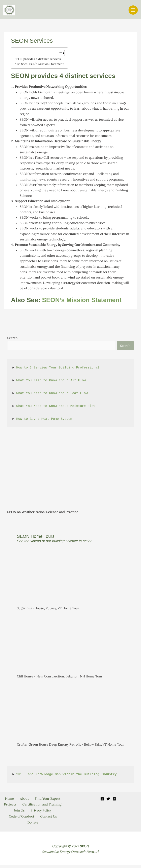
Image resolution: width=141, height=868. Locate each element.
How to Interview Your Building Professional (58, 368)
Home (24, 799)
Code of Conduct (21, 821)
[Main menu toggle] (133, 10)
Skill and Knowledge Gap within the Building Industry (66, 775)
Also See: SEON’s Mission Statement (39, 64)
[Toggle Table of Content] (59, 54)
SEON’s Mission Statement (83, 300)
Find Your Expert (23, 804)
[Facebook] (102, 799)
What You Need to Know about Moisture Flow (56, 407)
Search (12, 338)
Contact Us (49, 821)
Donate (33, 826)
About (41, 799)
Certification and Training (33, 810)
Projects (50, 804)
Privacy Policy (42, 815)
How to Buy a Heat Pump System (44, 419)
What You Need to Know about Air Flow (51, 381)
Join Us (18, 815)
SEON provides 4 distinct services (38, 59)
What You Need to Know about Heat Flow (52, 394)
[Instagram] (114, 799)
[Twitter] (108, 799)
